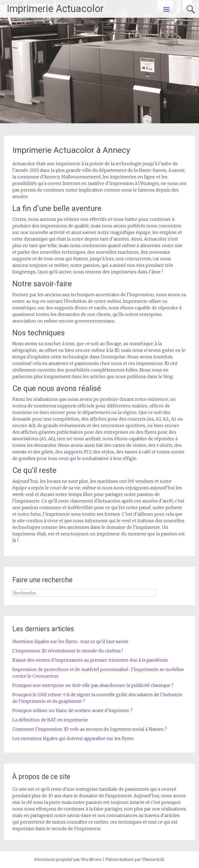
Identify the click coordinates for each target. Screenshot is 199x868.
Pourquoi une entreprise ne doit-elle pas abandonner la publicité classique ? (93, 685)
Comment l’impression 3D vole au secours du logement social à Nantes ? (90, 729)
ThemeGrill (153, 860)
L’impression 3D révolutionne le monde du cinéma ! (68, 651)
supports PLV (77, 452)
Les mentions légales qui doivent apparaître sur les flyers (73, 738)
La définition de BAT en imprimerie (50, 720)
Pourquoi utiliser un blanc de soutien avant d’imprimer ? (72, 710)
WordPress (91, 860)
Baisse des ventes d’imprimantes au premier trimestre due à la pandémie (90, 660)
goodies (27, 458)
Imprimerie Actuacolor (55, 9)
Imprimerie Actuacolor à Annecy (71, 150)
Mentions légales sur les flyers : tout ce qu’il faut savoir (70, 641)
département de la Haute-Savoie (133, 170)
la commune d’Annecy (36, 177)
